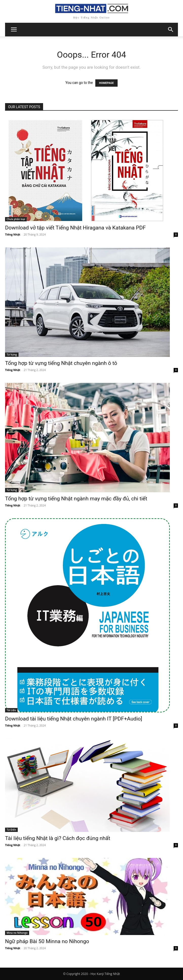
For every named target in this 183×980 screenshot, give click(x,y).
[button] (171, 30)
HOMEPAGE (106, 83)
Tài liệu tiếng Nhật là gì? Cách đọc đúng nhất (58, 838)
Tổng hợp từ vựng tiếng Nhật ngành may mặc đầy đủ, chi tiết (76, 499)
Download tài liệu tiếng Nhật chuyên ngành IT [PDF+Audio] (74, 719)
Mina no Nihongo (17, 933)
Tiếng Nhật (13, 234)
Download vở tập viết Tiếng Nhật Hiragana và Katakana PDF (75, 228)
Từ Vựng (12, 355)
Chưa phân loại (16, 219)
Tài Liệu (11, 710)
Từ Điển (11, 830)
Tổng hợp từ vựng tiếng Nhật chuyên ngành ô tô (61, 363)
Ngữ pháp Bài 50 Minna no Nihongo (47, 941)
